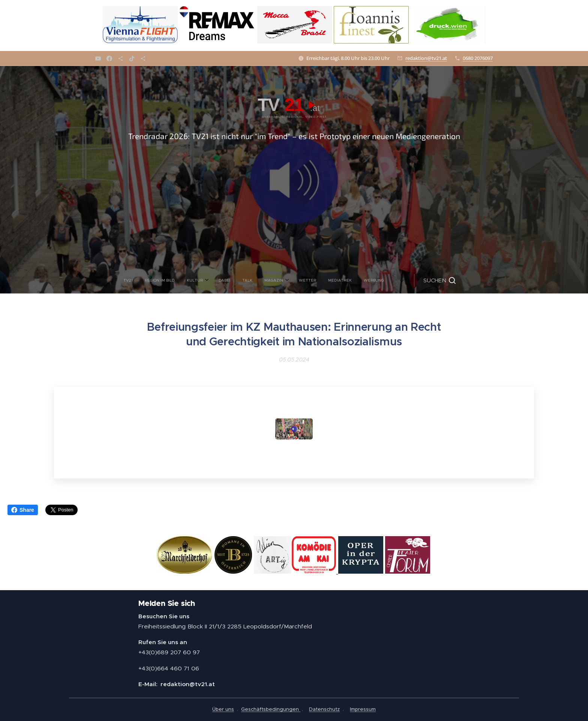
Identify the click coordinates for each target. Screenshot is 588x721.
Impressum (363, 709)
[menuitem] (198, 280)
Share (23, 510)
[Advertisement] (294, 211)
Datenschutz (324, 709)
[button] (367, 280)
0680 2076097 (478, 58)
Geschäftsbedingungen (271, 709)
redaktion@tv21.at (426, 58)
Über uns (223, 709)
